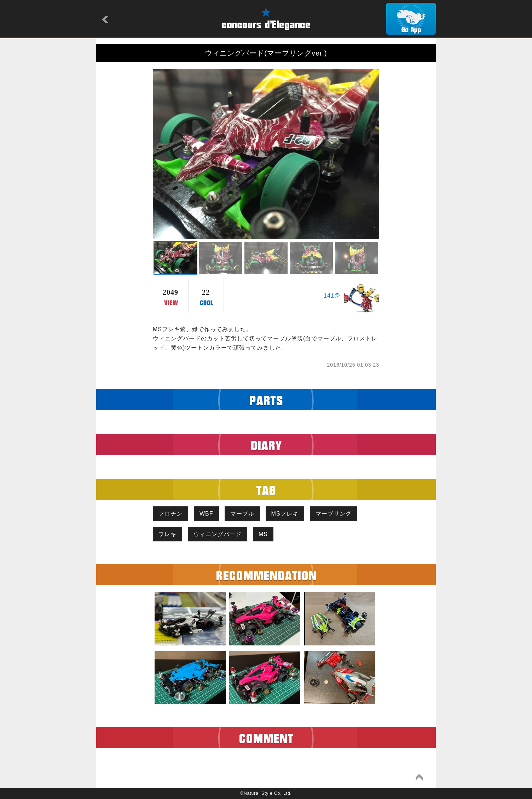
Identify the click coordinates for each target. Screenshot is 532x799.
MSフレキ (285, 514)
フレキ (167, 534)
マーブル (242, 514)
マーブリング (334, 514)
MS (263, 534)
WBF (206, 514)
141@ (332, 296)
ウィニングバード (218, 534)
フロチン (170, 514)
